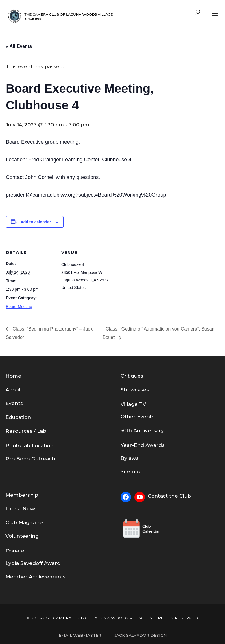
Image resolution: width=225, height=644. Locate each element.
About (13, 390)
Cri (124, 376)
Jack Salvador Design (140, 635)
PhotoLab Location (29, 445)
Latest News (21, 509)
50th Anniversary (142, 430)
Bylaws (130, 458)
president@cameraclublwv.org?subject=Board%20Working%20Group (86, 195)
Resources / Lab (26, 431)
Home (13, 376)
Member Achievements (36, 577)
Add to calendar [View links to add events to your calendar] (36, 222)
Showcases (135, 390)
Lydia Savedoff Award (33, 563)
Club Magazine (24, 522)
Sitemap (131, 471)
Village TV (133, 404)
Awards (155, 445)
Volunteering (22, 536)
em (14, 495)
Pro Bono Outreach (30, 459)
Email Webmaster (80, 635)
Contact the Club (169, 496)
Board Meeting (19, 307)
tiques (135, 376)
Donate (15, 551)
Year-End (133, 445)
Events (14, 403)
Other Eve (133, 417)
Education (18, 417)
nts (150, 417)
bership (28, 495)
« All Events (19, 46)
